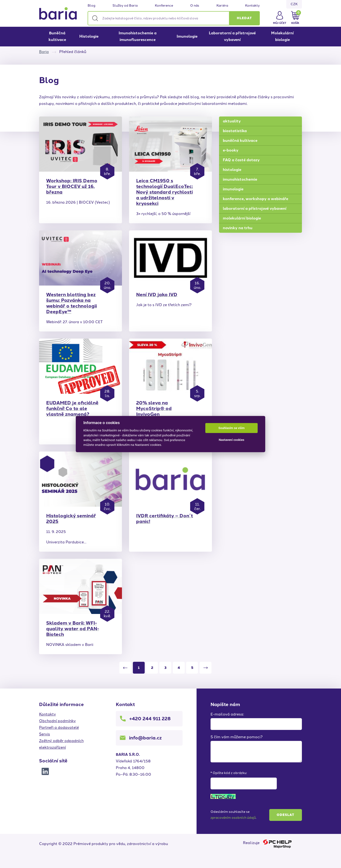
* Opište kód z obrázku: (229, 773)
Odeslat (285, 815)
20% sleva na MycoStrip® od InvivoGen (154, 408)
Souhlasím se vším (231, 428)
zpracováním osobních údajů (233, 818)
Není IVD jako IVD (157, 295)
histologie (232, 170)
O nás (195, 6)
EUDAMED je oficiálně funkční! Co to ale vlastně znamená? (72, 408)
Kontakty (252, 6)
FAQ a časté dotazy (241, 160)
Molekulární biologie (282, 36)
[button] (244, 18)
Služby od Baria (125, 6)
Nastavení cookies (232, 440)
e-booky (231, 150)
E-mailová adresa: (227, 714)
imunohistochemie (240, 179)
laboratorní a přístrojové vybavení (255, 208)
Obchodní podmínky (57, 721)
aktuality (232, 121)
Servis (45, 734)
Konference (164, 6)
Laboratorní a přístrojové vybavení (232, 36)
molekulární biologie (242, 218)
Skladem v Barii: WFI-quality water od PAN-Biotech (73, 629)
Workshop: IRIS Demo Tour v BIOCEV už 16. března (72, 186)
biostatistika (235, 131)
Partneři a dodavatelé (59, 727)
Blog (92, 6)
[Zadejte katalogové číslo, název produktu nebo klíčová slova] (174, 18)
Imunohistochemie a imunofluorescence (138, 36)
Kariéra (222, 6)
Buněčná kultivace (57, 36)
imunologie (233, 189)
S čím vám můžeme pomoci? (237, 737)
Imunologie (187, 36)
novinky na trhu (238, 228)
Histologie (89, 36)
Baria (44, 52)
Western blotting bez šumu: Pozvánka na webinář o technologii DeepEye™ (72, 303)
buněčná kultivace (240, 141)
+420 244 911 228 (150, 719)
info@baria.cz (145, 738)
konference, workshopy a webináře (256, 199)
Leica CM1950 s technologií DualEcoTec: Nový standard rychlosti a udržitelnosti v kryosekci (165, 192)
